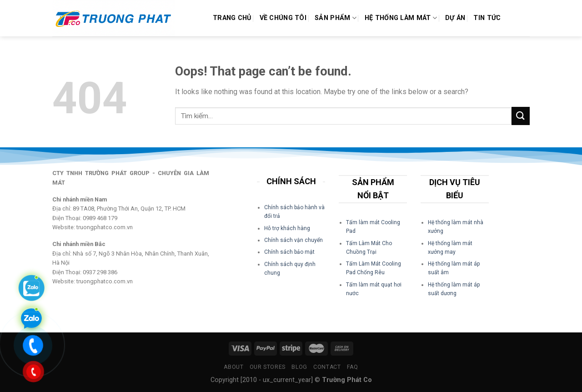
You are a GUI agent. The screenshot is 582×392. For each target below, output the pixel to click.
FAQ (353, 367)
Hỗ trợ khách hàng (287, 228)
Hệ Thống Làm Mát (401, 18)
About (233, 367)
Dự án (455, 18)
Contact (327, 367)
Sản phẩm (336, 18)
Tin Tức (487, 18)
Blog (299, 367)
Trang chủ (232, 18)
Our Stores (268, 367)
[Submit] (521, 116)
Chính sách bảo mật (289, 252)
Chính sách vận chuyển (294, 240)
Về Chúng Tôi (283, 18)
